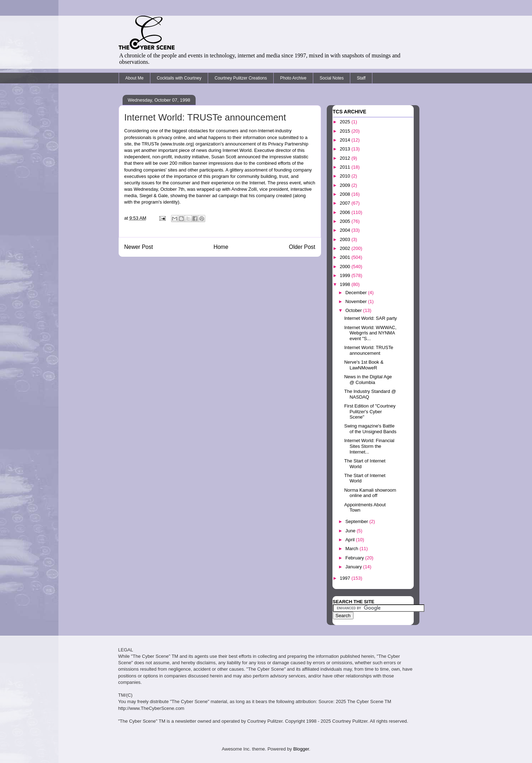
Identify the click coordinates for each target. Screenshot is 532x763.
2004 (346, 230)
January (354, 567)
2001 (346, 257)
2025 (346, 122)
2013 (346, 149)
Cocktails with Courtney (179, 78)
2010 (346, 176)
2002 (346, 248)
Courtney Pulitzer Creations (241, 78)
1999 (346, 275)
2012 (346, 158)
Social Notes (332, 78)
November (357, 301)
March (352, 549)
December (357, 293)
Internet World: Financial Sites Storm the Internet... (369, 446)
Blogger (301, 749)
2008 (346, 194)
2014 (346, 140)
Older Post (302, 247)
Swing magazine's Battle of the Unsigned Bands (370, 429)
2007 (346, 203)
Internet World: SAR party (371, 318)
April (351, 540)
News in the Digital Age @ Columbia (368, 380)
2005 (346, 221)
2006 (346, 212)
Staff (361, 78)
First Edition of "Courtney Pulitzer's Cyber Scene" (370, 411)
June (351, 531)
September (357, 521)
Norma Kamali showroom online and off (370, 493)
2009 (346, 185)
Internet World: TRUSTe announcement (369, 350)
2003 (346, 239)
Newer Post (139, 247)
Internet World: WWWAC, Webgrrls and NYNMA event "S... (370, 333)
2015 (346, 131)
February (355, 558)
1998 (346, 284)
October (354, 310)
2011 (346, 167)
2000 (346, 267)
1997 (346, 578)
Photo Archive (293, 78)
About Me (135, 78)
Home (221, 247)
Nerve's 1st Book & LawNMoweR (364, 365)
